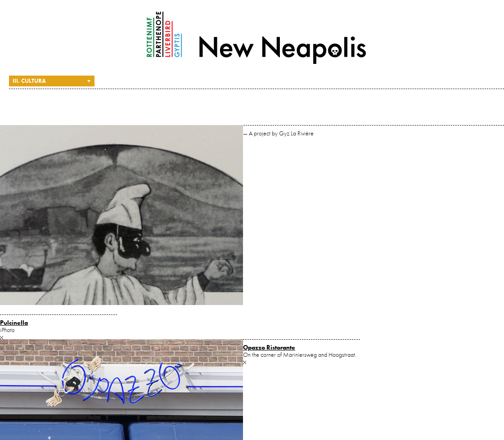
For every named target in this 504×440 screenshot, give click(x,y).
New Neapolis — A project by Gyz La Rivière (256, 38)
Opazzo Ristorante (269, 347)
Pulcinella (14, 323)
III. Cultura (29, 81)
